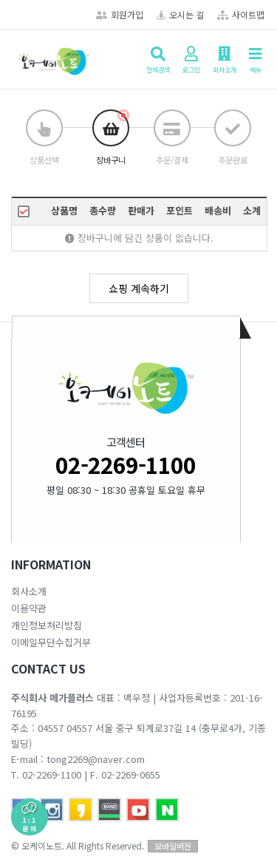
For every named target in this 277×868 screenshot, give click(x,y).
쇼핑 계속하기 (139, 288)
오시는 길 (180, 14)
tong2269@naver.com (96, 759)
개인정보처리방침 (47, 625)
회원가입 (120, 14)
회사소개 (29, 591)
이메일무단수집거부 (51, 642)
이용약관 (29, 608)
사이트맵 (241, 14)
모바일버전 (173, 846)
